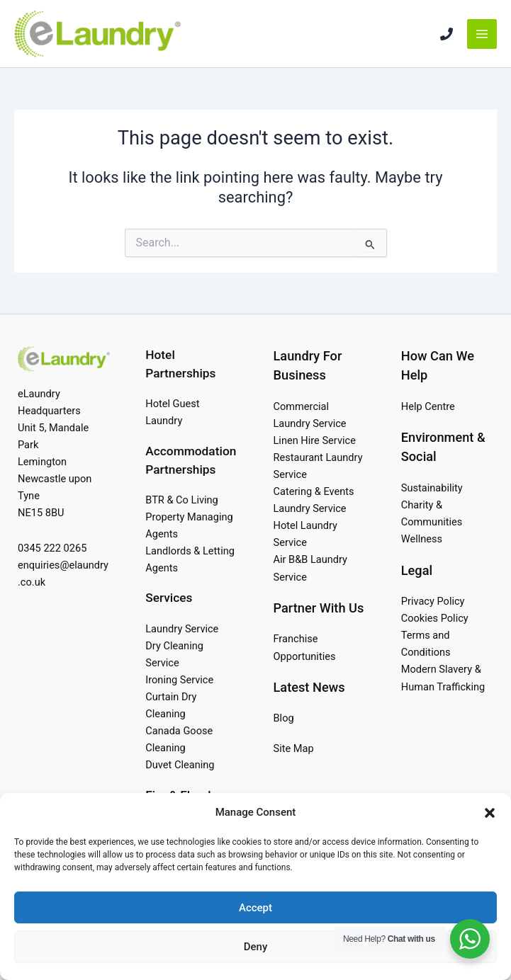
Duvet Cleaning (180, 765)
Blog (284, 718)
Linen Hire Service (315, 440)
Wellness (422, 539)
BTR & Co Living (182, 500)
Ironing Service (179, 680)
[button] (490, 813)
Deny (256, 947)
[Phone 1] (447, 34)
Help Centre (428, 406)
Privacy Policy (433, 601)
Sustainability (432, 488)
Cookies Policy (435, 618)
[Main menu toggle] (482, 34)
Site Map (294, 748)
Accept (255, 908)
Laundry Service (182, 629)
